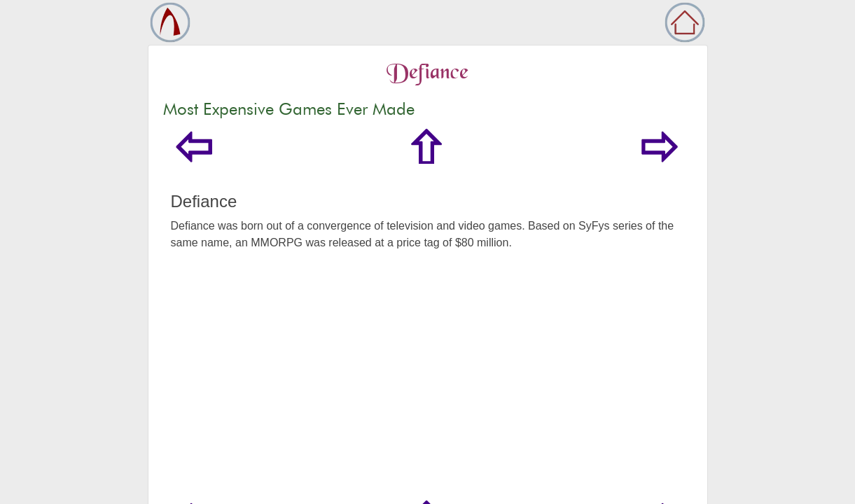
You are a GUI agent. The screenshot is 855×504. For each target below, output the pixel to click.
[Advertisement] (428, 395)
